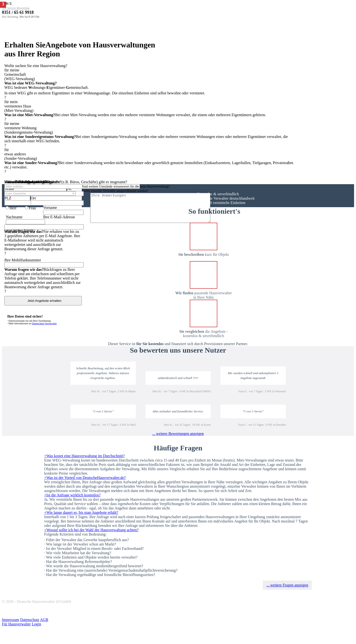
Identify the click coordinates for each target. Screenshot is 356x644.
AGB (44, 620)
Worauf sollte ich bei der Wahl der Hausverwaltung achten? (91, 530)
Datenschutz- (44, 323)
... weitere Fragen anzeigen (287, 585)
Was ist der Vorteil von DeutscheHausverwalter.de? (85, 478)
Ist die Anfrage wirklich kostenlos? (72, 495)
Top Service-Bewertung (16, 8)
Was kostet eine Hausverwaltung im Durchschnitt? (85, 456)
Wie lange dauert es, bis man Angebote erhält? (81, 512)
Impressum (11, 620)
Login (37, 624)
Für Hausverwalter (16, 624)
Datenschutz (30, 620)
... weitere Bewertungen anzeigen (178, 434)
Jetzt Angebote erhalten (43, 301)
